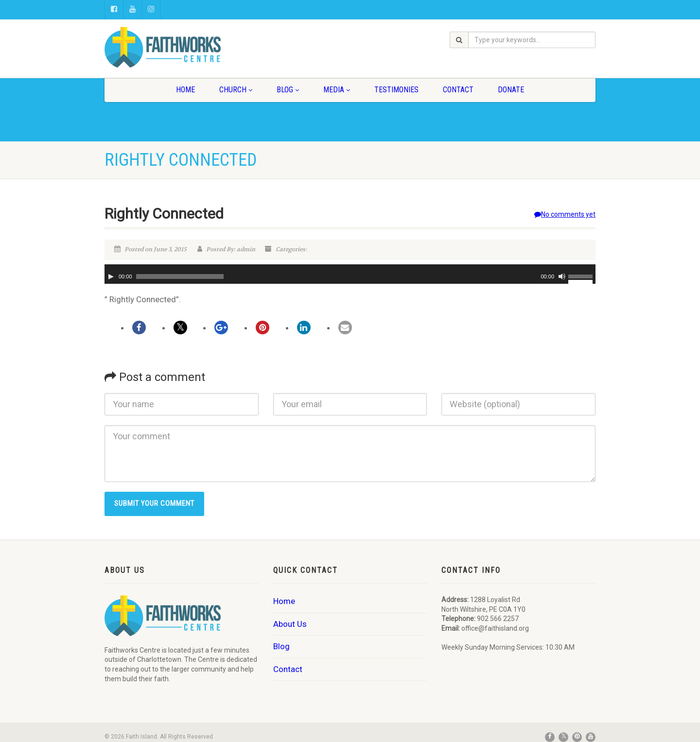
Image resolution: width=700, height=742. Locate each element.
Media (337, 90)
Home (185, 90)
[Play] (111, 276)
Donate (511, 90)
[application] (350, 274)
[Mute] (562, 276)
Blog (288, 90)
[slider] (180, 276)
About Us (290, 624)
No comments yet (565, 214)
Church (236, 90)
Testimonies (396, 90)
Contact (458, 90)
